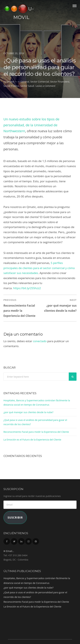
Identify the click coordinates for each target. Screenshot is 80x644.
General (25, 82)
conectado (40, 341)
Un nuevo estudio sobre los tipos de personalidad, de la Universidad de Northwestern (31, 125)
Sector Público (11, 86)
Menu (75, 9)
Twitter (14, 541)
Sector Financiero (60, 82)
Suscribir (15, 518)
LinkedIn (21, 541)
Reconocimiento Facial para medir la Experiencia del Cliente (36, 432)
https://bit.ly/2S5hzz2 (27, 288)
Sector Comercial (40, 82)
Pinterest (36, 541)
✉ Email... (9, 551)
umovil (10, 82)
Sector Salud (27, 86)
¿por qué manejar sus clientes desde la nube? (28, 412)
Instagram (28, 541)
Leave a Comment (45, 86)
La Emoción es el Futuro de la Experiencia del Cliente (32, 440)
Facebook (7, 541)
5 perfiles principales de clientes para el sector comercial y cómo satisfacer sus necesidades (39, 268)
